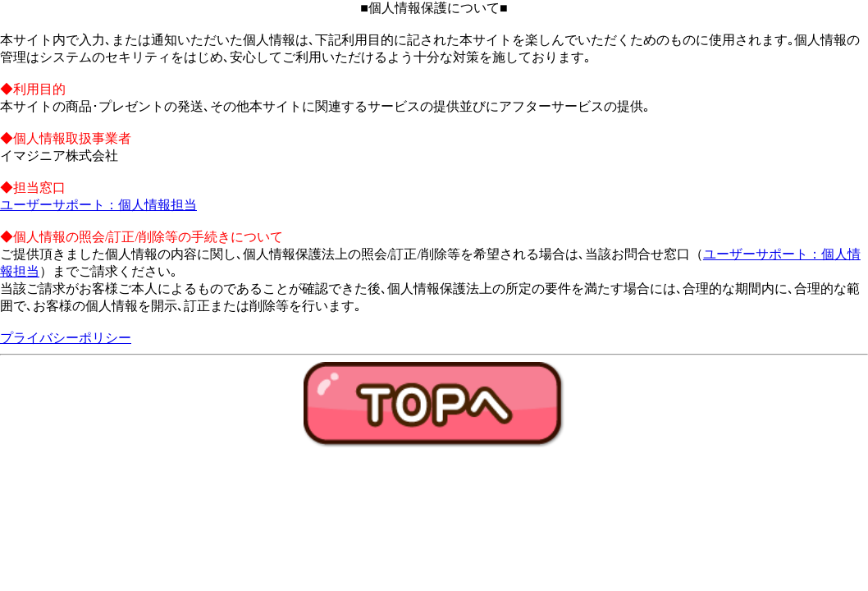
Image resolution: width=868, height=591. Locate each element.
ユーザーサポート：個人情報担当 (98, 205)
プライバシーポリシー (66, 338)
